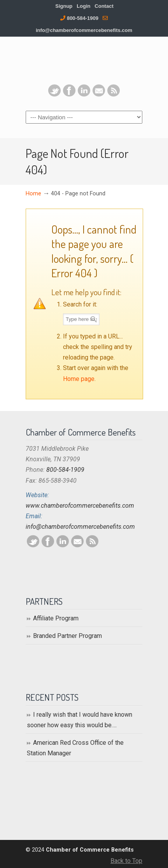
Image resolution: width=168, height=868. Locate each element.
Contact (104, 6)
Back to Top (126, 861)
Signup (64, 6)
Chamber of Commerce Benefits (84, 62)
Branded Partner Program (67, 636)
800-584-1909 (83, 18)
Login (83, 6)
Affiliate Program (56, 618)
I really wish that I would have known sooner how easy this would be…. (80, 720)
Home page (79, 379)
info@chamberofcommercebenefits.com (84, 30)
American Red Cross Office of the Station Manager (75, 748)
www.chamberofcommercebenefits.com (80, 506)
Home (33, 194)
